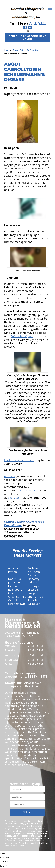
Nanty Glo (15, 579)
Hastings (33, 586)
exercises (14, 498)
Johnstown (15, 582)
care (32, 460)
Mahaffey (33, 579)
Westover (34, 604)
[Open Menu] (50, 8)
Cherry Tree (35, 597)
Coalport (33, 593)
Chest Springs (17, 597)
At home (10, 476)
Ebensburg (15, 590)
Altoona (13, 568)
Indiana (32, 582)
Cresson (33, 590)
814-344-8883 (34, 26)
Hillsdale (14, 586)
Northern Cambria (34, 574)
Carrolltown (16, 600)
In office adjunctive (16, 460)
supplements (27, 490)
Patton (12, 572)
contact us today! (23, 765)
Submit (27, 812)
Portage (33, 568)
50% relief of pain (22, 336)
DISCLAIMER (40, 836)
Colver (12, 593)
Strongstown (17, 604)
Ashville (32, 600)
